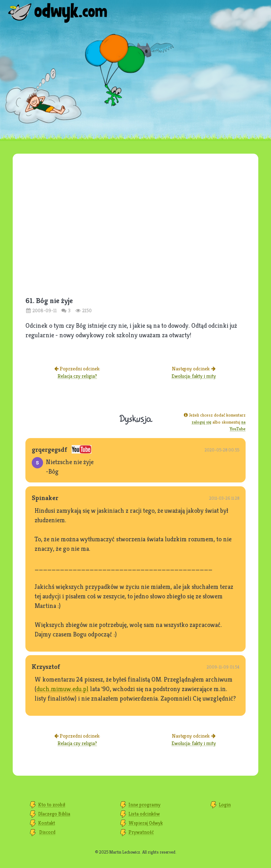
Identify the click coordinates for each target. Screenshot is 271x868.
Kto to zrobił (52, 805)
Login (225, 805)
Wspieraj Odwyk (146, 823)
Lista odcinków (144, 814)
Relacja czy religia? (77, 376)
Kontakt (47, 823)
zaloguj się (201, 422)
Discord (47, 832)
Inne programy (144, 805)
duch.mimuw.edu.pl (62, 689)
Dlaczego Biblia (54, 814)
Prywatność (141, 832)
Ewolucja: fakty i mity (194, 376)
